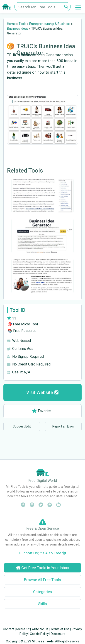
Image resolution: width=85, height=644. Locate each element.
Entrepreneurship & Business (50, 24)
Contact (9, 629)
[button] (78, 7)
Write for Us (40, 629)
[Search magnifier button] (66, 7)
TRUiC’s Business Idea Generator (46, 49)
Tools (22, 24)
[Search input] (40, 7)
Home (11, 24)
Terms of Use (60, 629)
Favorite (41, 411)
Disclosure (58, 634)
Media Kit (23, 629)
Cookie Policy (39, 634)
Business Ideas (18, 29)
